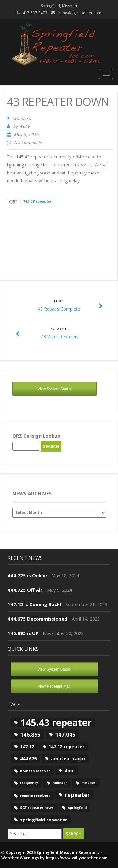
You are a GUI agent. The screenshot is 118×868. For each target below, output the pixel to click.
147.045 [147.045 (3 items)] (65, 734)
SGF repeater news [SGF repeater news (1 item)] (37, 808)
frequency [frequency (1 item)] (29, 783)
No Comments (28, 142)
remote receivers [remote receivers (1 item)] (35, 796)
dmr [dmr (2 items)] (69, 770)
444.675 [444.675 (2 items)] (28, 758)
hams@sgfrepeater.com (80, 13)
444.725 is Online (27, 575)
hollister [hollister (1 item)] (60, 783)
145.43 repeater (37, 201)
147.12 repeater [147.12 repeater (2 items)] (67, 746)
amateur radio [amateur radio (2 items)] (68, 758)
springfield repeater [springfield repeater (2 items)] (44, 820)
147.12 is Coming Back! (34, 604)
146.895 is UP (23, 633)
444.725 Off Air (25, 590)
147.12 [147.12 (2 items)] (27, 746)
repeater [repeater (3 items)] (77, 795)
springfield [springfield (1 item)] (77, 808)
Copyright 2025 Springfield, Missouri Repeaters (53, 852)
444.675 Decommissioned (37, 619)
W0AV (25, 126)
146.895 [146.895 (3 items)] (30, 734)
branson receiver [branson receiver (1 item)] (35, 771)
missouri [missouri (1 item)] (89, 783)
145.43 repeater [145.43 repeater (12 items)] (56, 722)
